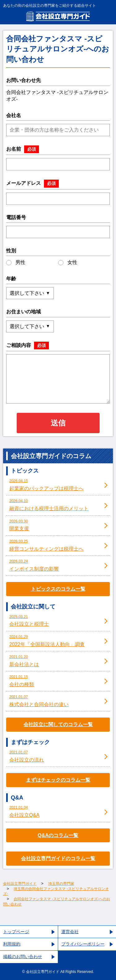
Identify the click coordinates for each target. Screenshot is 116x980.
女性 (68, 262)
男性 (16, 262)
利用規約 (12, 944)
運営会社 (70, 932)
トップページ (16, 932)
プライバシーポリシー (83, 944)
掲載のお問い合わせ (23, 957)
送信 (58, 423)
